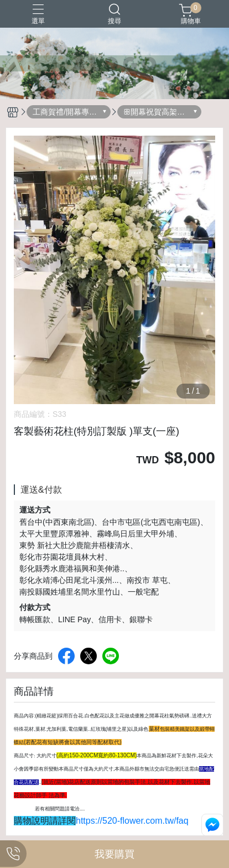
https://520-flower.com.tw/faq (132, 821)
